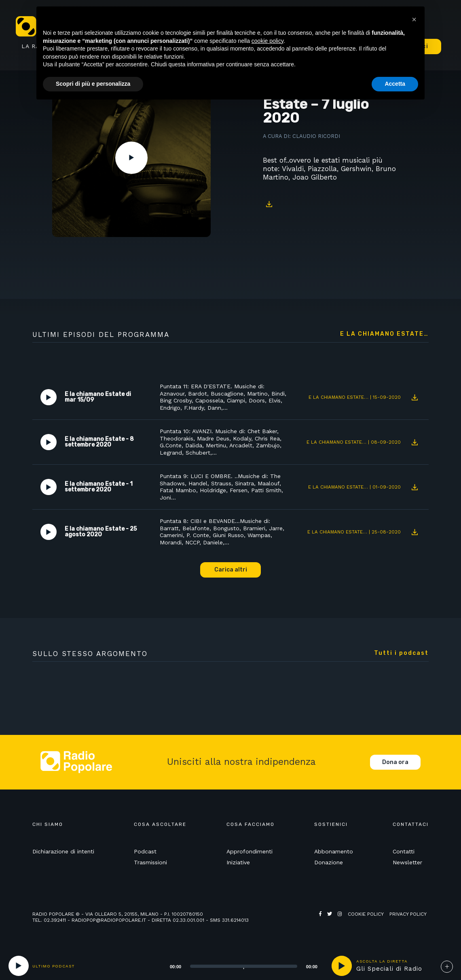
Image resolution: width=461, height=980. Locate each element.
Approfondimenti (250, 851)
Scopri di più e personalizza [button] (93, 84)
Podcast (145, 851)
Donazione (329, 862)
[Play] (19, 966)
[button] (414, 19)
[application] (234, 966)
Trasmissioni (150, 862)
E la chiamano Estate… (384, 334)
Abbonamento (334, 851)
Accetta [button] (395, 84)
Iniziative (238, 862)
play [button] (342, 966)
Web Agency (335, 920)
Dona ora (395, 762)
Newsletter (407, 862)
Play (131, 158)
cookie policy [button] (268, 41)
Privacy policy (408, 914)
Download (269, 204)
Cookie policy (366, 914)
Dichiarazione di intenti (63, 851)
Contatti (404, 851)
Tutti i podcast (401, 653)
